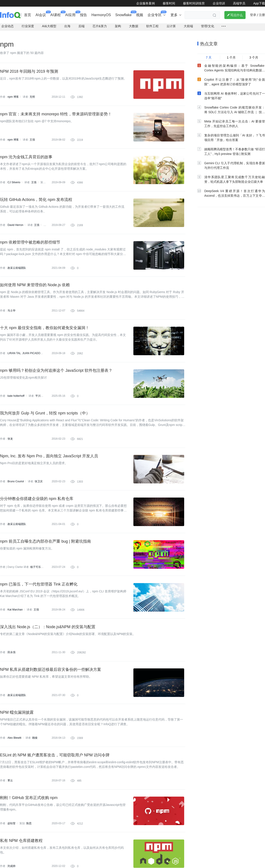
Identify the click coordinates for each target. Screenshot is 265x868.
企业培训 (219, 3)
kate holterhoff (16, 404)
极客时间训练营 (194, 3)
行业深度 (28, 28)
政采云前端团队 (17, 273)
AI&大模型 (49, 28)
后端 (81, 28)
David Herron (15, 229)
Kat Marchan (15, 621)
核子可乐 (36, 578)
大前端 (188, 28)
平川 (38, 404)
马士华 (11, 317)
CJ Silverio (14, 186)
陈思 (29, 839)
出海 (67, 28)
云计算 (171, 28)
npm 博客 (13, 99)
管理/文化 (208, 28)
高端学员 (239, 3)
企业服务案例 (146, 3)
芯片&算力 (100, 28)
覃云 (10, 796)
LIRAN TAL (14, 360)
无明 (32, 99)
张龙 (10, 447)
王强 (32, 142)
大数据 (134, 28)
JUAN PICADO (31, 360)
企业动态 (8, 28)
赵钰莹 (11, 839)
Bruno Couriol (16, 491)
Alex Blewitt (14, 752)
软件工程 (152, 28)
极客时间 (169, 3)
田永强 (11, 665)
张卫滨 (38, 491)
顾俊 (35, 752)
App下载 (259, 3)
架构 (118, 28)
